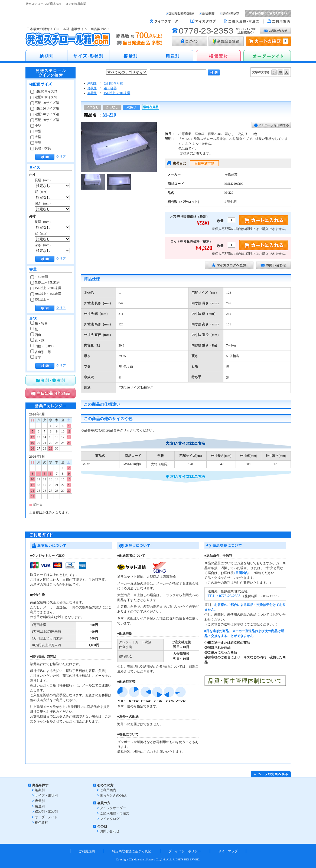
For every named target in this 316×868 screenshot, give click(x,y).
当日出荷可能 (113, 83)
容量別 (92, 93)
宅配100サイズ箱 (45, 103)
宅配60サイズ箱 (44, 91)
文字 (36, 358)
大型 (36, 137)
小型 (36, 126)
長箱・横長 (41, 148)
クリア (61, 157)
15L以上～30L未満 (46, 288)
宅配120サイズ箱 (45, 108)
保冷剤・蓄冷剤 (46, 812)
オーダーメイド (46, 817)
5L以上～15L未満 (45, 282)
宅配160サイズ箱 (45, 120)
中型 (36, 131)
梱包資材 (41, 823)
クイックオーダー (113, 808)
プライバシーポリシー (185, 851)
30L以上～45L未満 (46, 294)
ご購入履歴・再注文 (115, 813)
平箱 (36, 143)
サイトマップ (228, 851)
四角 (36, 335)
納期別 (92, 83)
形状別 (92, 88)
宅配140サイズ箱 (45, 114)
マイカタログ (110, 819)
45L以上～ (40, 299)
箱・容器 (39, 324)
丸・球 (37, 341)
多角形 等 (41, 352)
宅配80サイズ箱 (44, 97)
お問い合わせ (110, 831)
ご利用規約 (87, 851)
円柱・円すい (42, 346)
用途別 (40, 806)
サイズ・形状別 (46, 796)
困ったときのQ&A (113, 796)
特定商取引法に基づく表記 (132, 851)
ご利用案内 (108, 790)
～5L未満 (39, 277)
